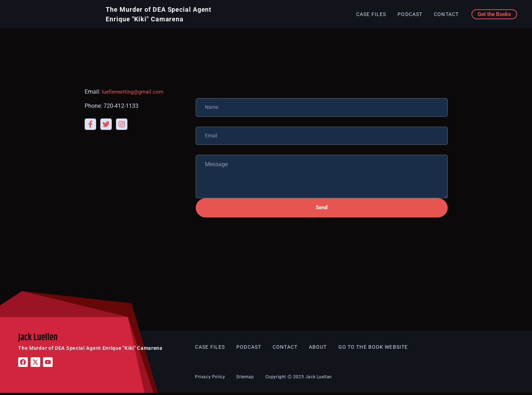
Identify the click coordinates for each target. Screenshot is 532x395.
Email (203, 120)
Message (207, 148)
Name (203, 92)
